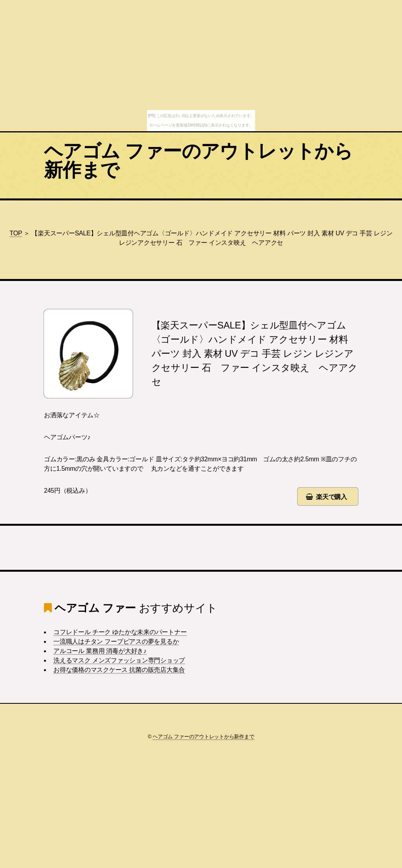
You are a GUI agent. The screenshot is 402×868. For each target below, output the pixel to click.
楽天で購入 (332, 497)
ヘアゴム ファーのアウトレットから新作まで (198, 161)
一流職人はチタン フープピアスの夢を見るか (116, 641)
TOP (16, 233)
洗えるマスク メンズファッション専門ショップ (119, 660)
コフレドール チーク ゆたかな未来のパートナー (120, 632)
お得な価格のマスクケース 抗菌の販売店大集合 (119, 670)
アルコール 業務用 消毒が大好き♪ (100, 651)
